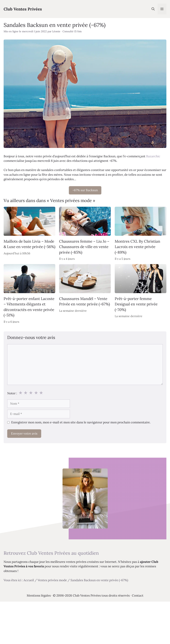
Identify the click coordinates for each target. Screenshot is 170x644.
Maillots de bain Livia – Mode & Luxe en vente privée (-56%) (29, 244)
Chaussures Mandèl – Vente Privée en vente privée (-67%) (84, 301)
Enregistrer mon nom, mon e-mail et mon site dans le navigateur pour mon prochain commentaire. (81, 422)
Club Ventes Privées (23, 9)
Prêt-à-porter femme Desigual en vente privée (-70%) (136, 304)
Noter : (12, 393)
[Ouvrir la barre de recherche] (153, 9)
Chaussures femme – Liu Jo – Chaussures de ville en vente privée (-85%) (84, 247)
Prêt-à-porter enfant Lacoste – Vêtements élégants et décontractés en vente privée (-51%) (29, 307)
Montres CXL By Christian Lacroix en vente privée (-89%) (137, 247)
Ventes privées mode (52, 580)
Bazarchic (153, 156)
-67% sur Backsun (85, 190)
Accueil (29, 580)
